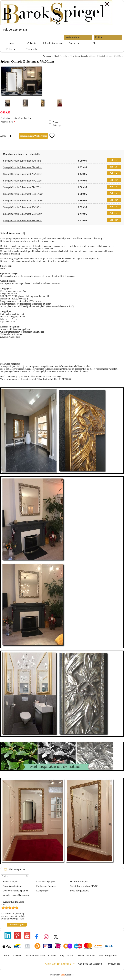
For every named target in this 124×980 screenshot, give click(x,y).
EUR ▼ (99, 37)
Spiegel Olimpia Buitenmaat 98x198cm (23, 221)
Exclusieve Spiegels (46, 886)
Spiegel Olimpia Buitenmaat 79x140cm (23, 174)
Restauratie (32, 49)
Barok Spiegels (10, 882)
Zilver (55, 122)
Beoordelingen (17, 924)
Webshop (47, 56)
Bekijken (114, 160)
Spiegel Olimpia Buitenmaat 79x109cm (23, 167)
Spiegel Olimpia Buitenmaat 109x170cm (23, 194)
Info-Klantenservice (53, 43)
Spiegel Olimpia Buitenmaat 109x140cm (23, 201)
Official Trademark (86, 956)
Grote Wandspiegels (13, 886)
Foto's (11, 49)
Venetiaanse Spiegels (79, 56)
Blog (95, 43)
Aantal (3, 136)
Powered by (62, 975)
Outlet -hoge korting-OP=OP (84, 886)
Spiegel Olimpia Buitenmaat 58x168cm (23, 214)
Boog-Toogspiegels (79, 891)
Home (11, 43)
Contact (74, 43)
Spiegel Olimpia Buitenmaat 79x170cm (23, 187)
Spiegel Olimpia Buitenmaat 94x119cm (23, 181)
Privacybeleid (113, 964)
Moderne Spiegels (79, 882)
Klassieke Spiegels (46, 882)
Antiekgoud (58, 125)
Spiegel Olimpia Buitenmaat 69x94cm (22, 161)
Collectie (32, 43)
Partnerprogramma (108, 956)
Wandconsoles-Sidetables (16, 895)
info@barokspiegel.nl (43, 379)
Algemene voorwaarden (90, 964)
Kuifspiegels (42, 891)
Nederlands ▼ (73, 37)
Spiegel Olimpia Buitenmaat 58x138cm (23, 207)
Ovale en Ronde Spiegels (16, 891)
